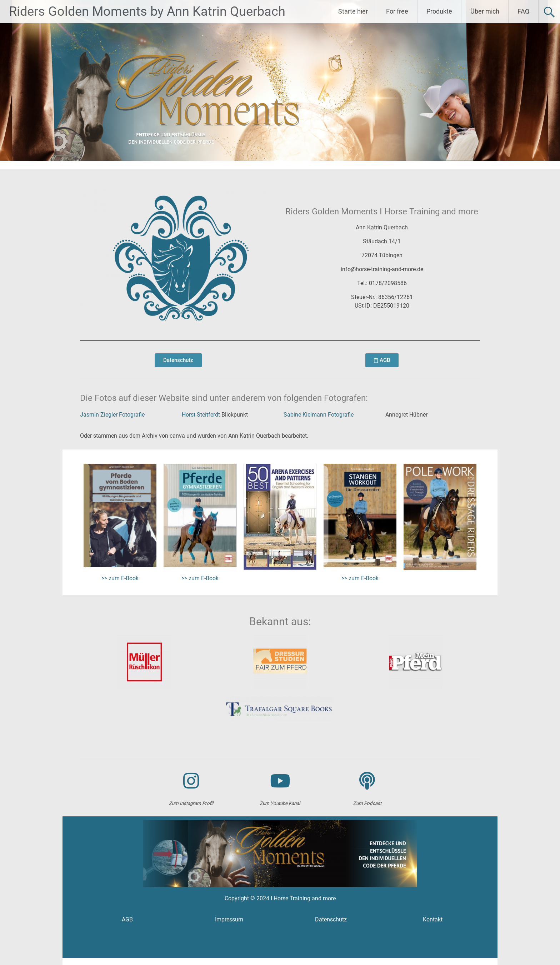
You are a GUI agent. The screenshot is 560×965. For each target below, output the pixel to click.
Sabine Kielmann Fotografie (319, 415)
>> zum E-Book (120, 578)
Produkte (439, 11)
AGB (127, 919)
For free (397, 11)
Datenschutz (331, 919)
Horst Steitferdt (201, 415)
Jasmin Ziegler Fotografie (112, 415)
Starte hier (353, 11)
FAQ (523, 11)
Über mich (485, 11)
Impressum (229, 919)
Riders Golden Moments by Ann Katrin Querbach (147, 11)
